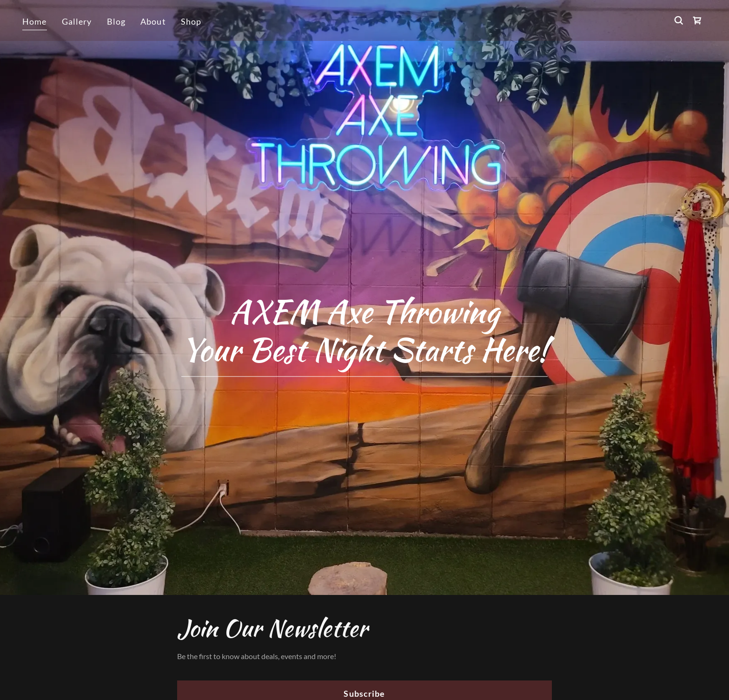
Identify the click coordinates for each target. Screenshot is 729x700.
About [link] (153, 21)
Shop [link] (191, 21)
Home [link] (35, 21)
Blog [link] (116, 21)
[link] (697, 20)
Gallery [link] (77, 21)
